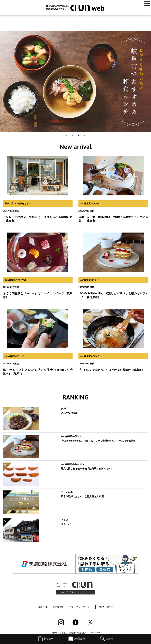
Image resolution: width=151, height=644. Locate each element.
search (109, 639)
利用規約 (58, 607)
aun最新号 (79, 639)
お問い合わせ (106, 607)
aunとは (43, 607)
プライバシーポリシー (81, 607)
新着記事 (49, 639)
